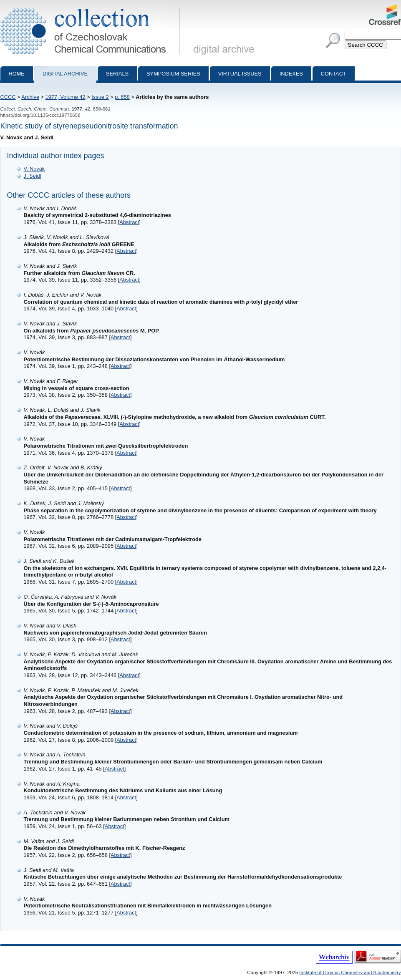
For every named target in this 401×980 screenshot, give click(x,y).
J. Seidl (33, 176)
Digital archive (65, 74)
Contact (334, 74)
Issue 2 (100, 97)
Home (17, 74)
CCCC (8, 97)
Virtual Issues (240, 74)
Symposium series (173, 74)
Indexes (291, 74)
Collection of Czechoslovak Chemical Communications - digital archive (92, 8)
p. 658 (122, 97)
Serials (117, 74)
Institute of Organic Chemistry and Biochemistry (350, 972)
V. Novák (34, 169)
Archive (30, 97)
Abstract (129, 222)
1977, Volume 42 (66, 97)
